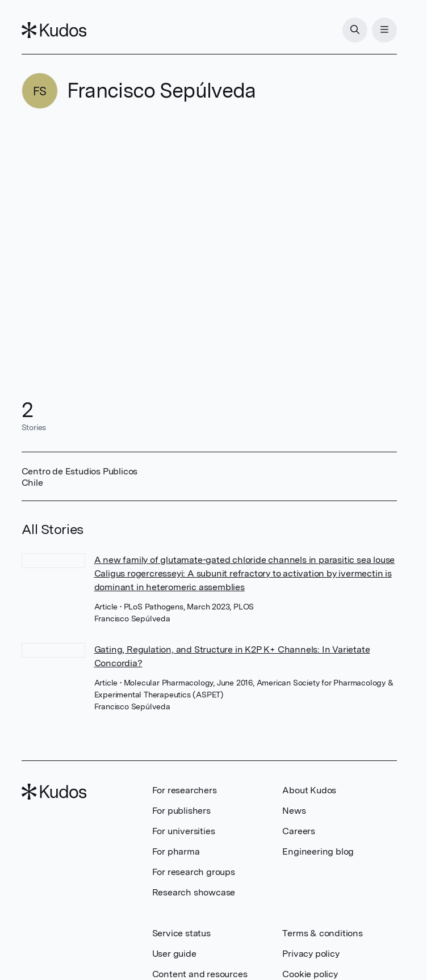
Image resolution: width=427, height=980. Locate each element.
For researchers (185, 790)
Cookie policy (310, 974)
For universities (184, 831)
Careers (299, 831)
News (294, 811)
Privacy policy (311, 954)
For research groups (194, 872)
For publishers (181, 811)
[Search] (355, 30)
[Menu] (384, 30)
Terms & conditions (322, 933)
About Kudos (309, 790)
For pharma (176, 851)
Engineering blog (318, 851)
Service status (181, 933)
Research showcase (194, 892)
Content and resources (200, 974)
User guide (174, 954)
